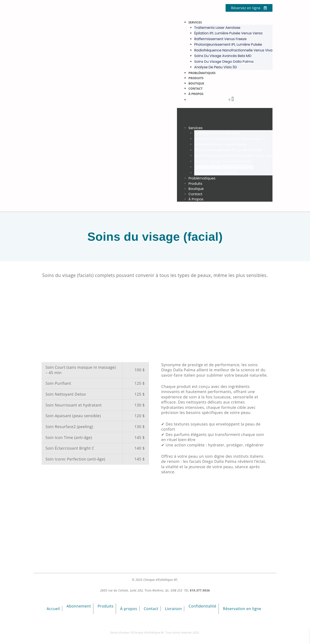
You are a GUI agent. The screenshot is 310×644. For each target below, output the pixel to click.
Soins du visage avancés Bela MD (223, 56)
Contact (196, 88)
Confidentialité (202, 606)
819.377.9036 (200, 590)
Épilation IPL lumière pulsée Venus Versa (228, 33)
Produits (196, 78)
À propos (196, 94)
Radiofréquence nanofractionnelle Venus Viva (233, 50)
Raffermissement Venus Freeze (220, 39)
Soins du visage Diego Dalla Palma (224, 62)
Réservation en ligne (242, 609)
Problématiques (202, 73)
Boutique (196, 83)
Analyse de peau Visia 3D (216, 67)
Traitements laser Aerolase (217, 28)
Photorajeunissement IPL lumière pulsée (228, 44)
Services (195, 22)
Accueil (53, 609)
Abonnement (79, 606)
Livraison (174, 609)
